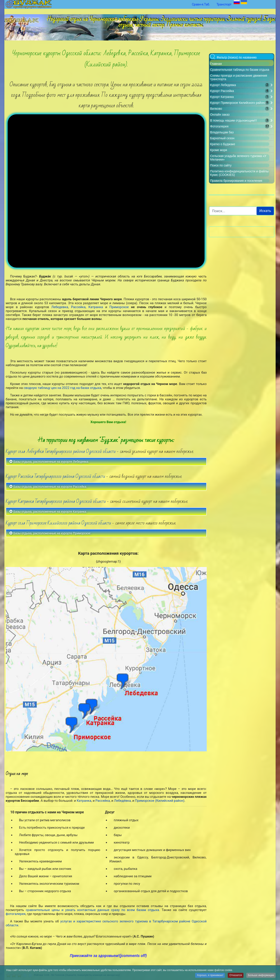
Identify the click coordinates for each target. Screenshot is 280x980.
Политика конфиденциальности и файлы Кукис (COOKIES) (184, 964)
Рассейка (78, 281)
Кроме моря (219, 150)
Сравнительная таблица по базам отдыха (240, 70)
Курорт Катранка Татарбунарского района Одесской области (56, 476)
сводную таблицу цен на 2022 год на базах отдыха (62, 362)
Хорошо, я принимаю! (209, 975)
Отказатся (235, 975)
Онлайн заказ (220, 115)
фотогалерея (16, 888)
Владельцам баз (222, 132)
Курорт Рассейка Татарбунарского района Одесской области (55, 451)
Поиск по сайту (221, 165)
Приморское (120, 281)
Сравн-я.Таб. (201, 4)
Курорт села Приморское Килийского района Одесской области (58, 497)
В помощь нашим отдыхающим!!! (234, 120)
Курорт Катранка (222, 97)
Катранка (97, 281)
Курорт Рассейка (222, 91)
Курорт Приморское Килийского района (238, 103)
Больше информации (261, 975)
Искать (265, 211)
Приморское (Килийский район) (160, 775)
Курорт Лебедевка (223, 85)
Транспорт (224, 4)
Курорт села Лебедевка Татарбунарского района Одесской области (61, 426)
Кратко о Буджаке (223, 144)
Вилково (216, 109)
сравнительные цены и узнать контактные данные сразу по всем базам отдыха (92, 885)
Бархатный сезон (222, 138)
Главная (216, 64)
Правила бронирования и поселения (236, 181)
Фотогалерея (219, 126)
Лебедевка (60, 281)
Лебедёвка (122, 775)
